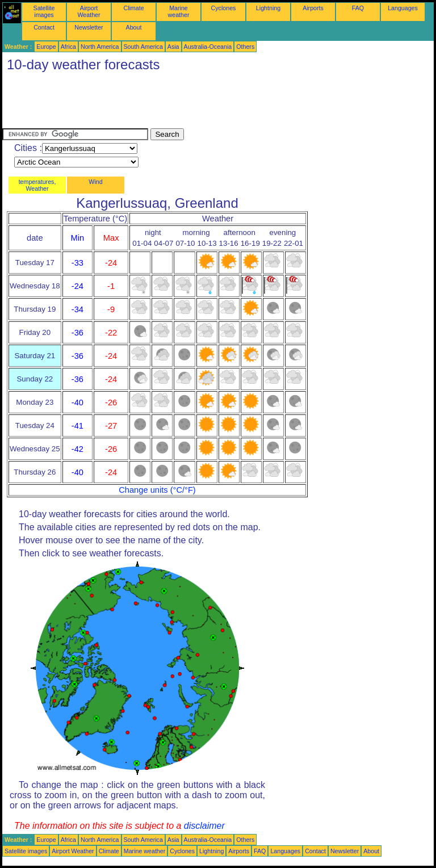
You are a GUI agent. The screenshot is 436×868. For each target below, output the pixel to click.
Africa (68, 47)
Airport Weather (89, 11)
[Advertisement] (209, 103)
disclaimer (204, 826)
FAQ (358, 8)
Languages (403, 8)
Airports (313, 8)
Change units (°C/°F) (157, 490)
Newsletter (89, 27)
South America (143, 47)
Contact (44, 27)
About (134, 27)
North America (100, 47)
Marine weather (179, 11)
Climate (133, 8)
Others (245, 47)
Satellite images (44, 11)
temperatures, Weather (37, 185)
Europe (46, 47)
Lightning (268, 8)
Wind (95, 182)
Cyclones (224, 8)
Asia (173, 47)
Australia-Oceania (208, 47)
